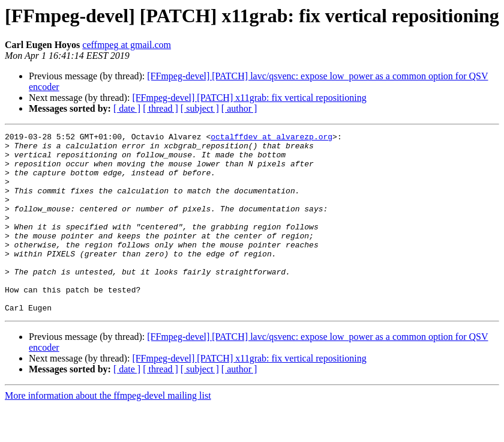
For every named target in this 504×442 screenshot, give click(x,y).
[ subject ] (200, 108)
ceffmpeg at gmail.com (127, 45)
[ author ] (239, 108)
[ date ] (127, 108)
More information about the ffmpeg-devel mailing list (108, 431)
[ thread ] (160, 108)
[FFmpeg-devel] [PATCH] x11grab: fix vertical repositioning (249, 98)
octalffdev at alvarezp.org (271, 138)
